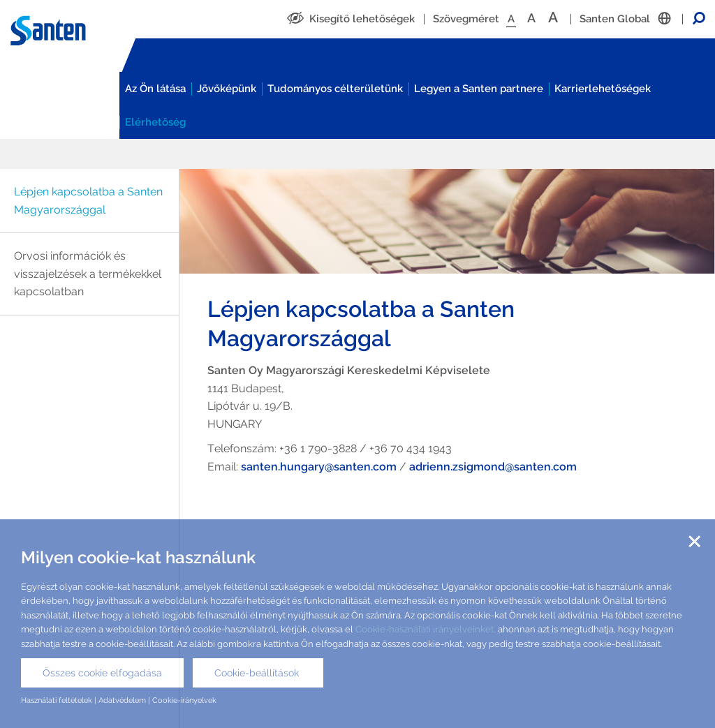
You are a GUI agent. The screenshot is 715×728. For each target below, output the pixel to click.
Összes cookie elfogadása (102, 673)
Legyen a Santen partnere (479, 89)
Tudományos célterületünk (335, 89)
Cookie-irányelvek (184, 700)
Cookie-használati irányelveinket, (425, 629)
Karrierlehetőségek (603, 89)
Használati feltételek (57, 700)
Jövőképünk (227, 89)
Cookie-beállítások (258, 673)
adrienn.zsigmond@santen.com (493, 467)
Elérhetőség (155, 122)
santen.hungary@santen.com (319, 467)
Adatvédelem (122, 700)
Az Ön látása (155, 89)
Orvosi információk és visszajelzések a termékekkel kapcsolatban (88, 274)
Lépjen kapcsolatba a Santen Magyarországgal (88, 201)
